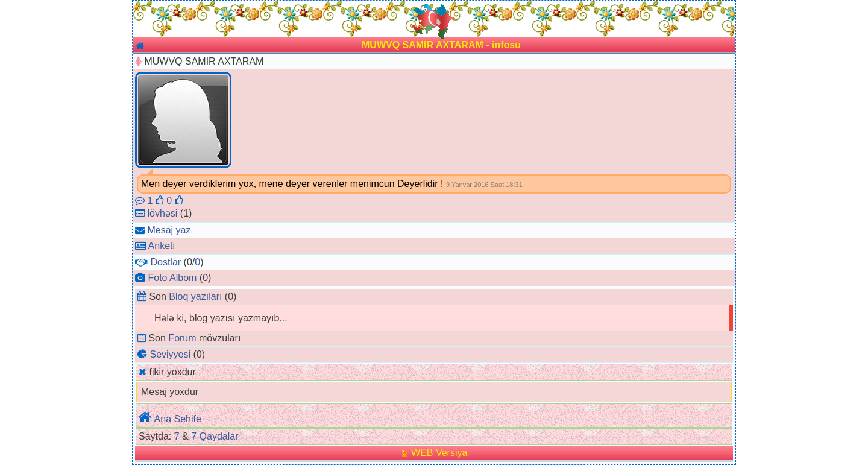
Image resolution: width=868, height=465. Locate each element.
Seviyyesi (170, 354)
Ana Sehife (178, 419)
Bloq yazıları (195, 296)
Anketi (162, 246)
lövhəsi (162, 213)
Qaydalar (219, 436)
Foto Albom (172, 278)
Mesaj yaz (169, 230)
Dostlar (165, 262)
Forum (182, 338)
